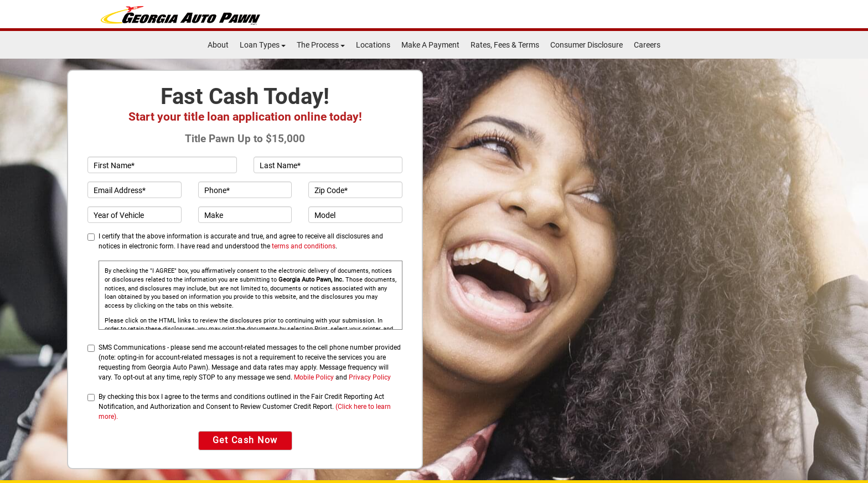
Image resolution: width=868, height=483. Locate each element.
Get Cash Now (245, 440)
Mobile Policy (314, 377)
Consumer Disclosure (587, 45)
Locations (373, 45)
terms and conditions (304, 246)
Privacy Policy (370, 377)
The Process (321, 45)
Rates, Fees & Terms (505, 45)
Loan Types (263, 45)
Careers (647, 45)
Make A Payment (430, 45)
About (218, 45)
